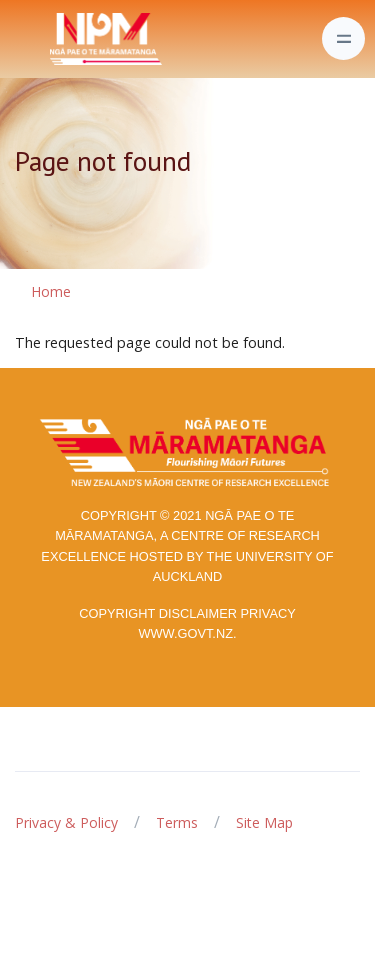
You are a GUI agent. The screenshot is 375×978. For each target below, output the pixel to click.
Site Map (264, 822)
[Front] (56, 39)
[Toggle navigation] (343, 38)
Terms (177, 822)
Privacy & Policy (66, 822)
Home (51, 291)
